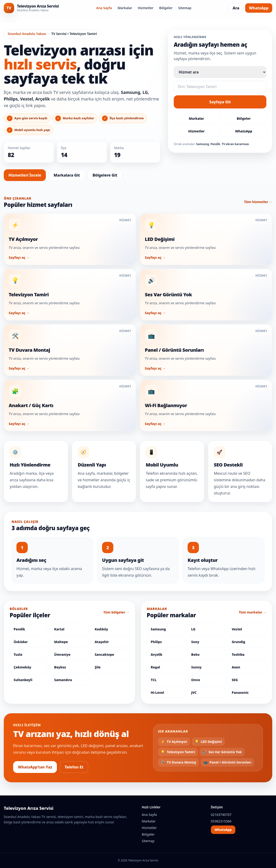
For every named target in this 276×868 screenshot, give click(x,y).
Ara (236, 8)
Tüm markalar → (253, 612)
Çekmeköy (22, 667)
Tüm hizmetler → (258, 202)
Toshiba (238, 654)
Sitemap (185, 8)
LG (193, 629)
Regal (155, 667)
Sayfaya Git (220, 102)
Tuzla (18, 654)
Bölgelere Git (105, 175)
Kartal (59, 629)
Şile (98, 667)
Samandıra (63, 680)
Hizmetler (146, 8)
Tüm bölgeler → (116, 612)
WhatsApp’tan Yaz (35, 767)
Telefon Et (74, 767)
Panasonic (240, 692)
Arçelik (157, 654)
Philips (156, 642)
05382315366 (221, 821)
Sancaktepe (104, 654)
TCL (154, 680)
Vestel (237, 629)
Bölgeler (166, 8)
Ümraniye (62, 654)
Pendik (19, 629)
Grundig (239, 642)
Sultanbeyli (23, 680)
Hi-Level (157, 692)
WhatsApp (259, 8)
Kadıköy (101, 629)
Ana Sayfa (104, 8)
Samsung (158, 629)
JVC (194, 692)
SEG (235, 680)
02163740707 (221, 815)
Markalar (125, 8)
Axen (236, 667)
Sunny (196, 667)
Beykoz (60, 667)
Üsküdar (21, 642)
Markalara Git (67, 175)
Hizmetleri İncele (25, 175)
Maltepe (61, 642)
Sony (195, 642)
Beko (195, 654)
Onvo (195, 680)
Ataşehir (102, 642)
